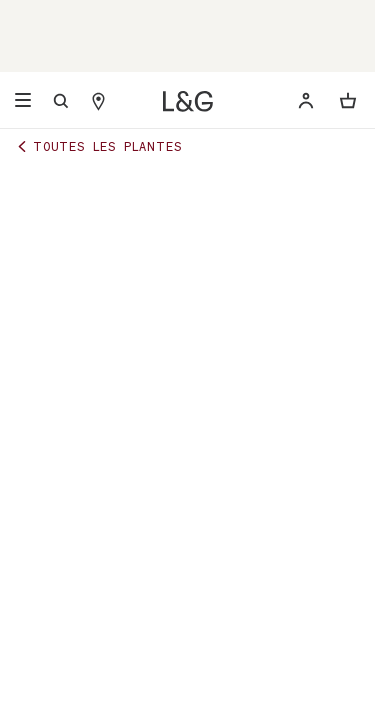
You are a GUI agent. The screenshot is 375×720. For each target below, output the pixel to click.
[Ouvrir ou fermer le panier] (348, 101)
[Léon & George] (188, 101)
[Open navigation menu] (23, 100)
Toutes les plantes (98, 146)
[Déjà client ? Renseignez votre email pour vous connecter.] (306, 101)
